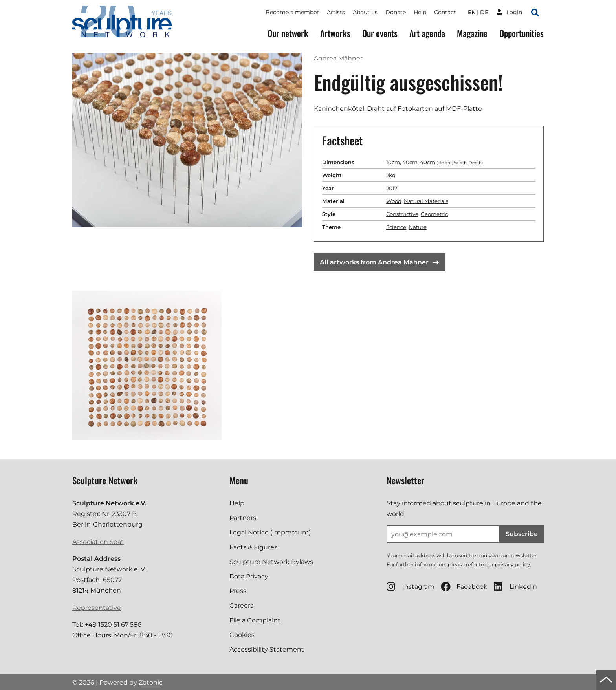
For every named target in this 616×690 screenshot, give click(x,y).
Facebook (464, 587)
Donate (396, 12)
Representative (97, 608)
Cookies (242, 635)
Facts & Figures (253, 547)
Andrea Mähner (338, 58)
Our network (288, 33)
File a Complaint (255, 620)
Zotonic (151, 682)
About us (365, 12)
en (472, 12)
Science (396, 227)
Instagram (411, 587)
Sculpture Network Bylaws (271, 562)
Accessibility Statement (267, 649)
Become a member (292, 12)
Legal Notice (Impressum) (270, 532)
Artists (336, 12)
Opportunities (522, 33)
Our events (380, 33)
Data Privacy (249, 576)
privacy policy (512, 564)
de (484, 12)
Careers (241, 605)
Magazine (472, 33)
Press (238, 591)
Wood (394, 201)
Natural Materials (426, 201)
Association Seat (98, 542)
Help (420, 12)
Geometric (434, 214)
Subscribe (522, 534)
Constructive (402, 214)
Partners (243, 518)
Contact (445, 12)
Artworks (335, 33)
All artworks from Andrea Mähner (379, 262)
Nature (418, 227)
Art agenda (427, 33)
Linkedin (515, 587)
